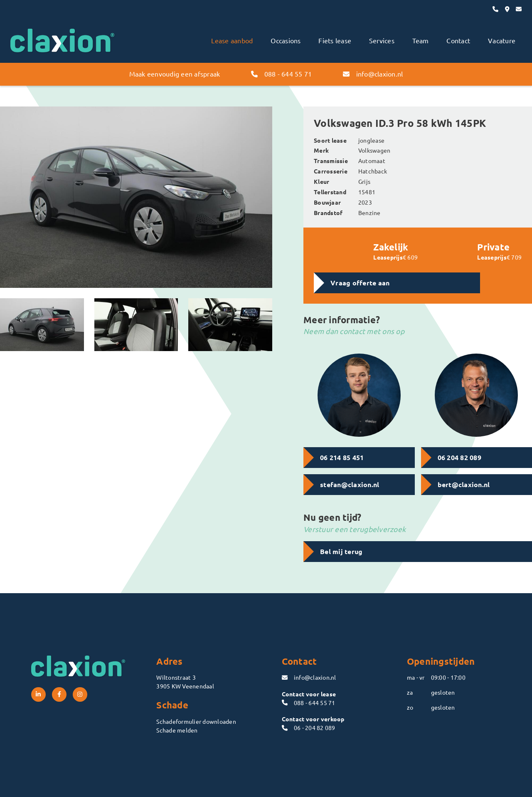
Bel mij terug (341, 551)
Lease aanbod (232, 40)
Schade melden (177, 730)
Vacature (502, 40)
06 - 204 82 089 (309, 728)
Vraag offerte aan (360, 283)
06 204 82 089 (459, 457)
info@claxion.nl (373, 74)
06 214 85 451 (342, 457)
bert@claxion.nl (464, 484)
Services (382, 40)
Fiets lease (335, 40)
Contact (458, 40)
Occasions (286, 40)
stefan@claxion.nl (350, 484)
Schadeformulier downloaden (196, 721)
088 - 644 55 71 (281, 74)
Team (421, 40)
